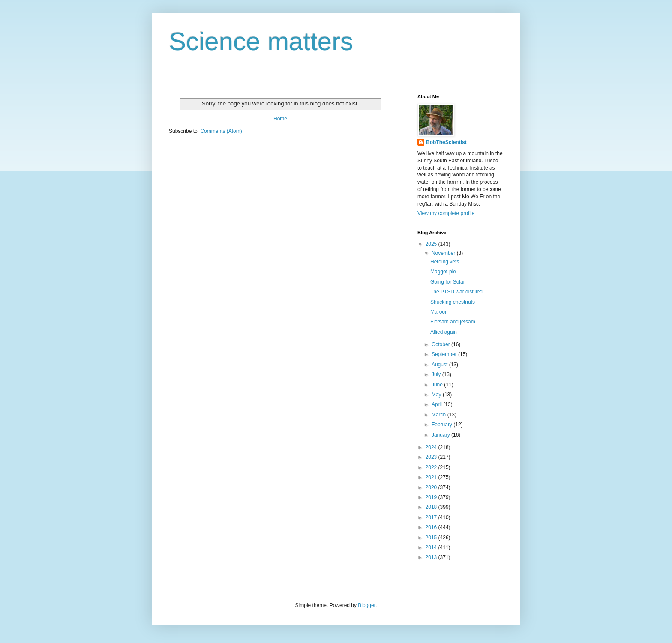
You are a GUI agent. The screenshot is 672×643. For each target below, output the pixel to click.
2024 (432, 447)
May (437, 395)
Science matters (261, 41)
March (439, 415)
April (437, 404)
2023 (432, 457)
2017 (432, 517)
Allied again (444, 332)
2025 (432, 244)
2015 (432, 538)
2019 (432, 497)
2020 (432, 487)
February (442, 425)
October (441, 344)
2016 (432, 527)
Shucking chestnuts (453, 302)
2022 (432, 467)
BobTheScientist (446, 142)
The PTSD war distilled (456, 292)
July (437, 374)
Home (280, 119)
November (444, 253)
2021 (432, 477)
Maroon (439, 312)
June (438, 385)
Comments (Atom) (221, 131)
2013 (432, 557)
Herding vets (445, 262)
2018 (432, 507)
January (441, 435)
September (445, 354)
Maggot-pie (443, 272)
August (440, 365)
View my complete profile (446, 213)
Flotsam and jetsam (453, 322)
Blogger (367, 605)
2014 (432, 547)
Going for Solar (448, 282)
